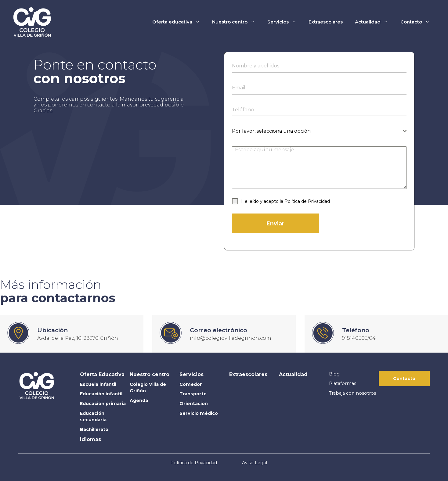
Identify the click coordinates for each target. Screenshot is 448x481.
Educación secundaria (93, 417)
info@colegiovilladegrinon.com (231, 338)
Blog (334, 374)
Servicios (285, 22)
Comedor (191, 384)
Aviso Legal (255, 463)
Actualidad (375, 22)
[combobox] (319, 131)
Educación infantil (101, 394)
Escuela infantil (98, 384)
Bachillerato (94, 429)
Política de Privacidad (307, 201)
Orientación (194, 404)
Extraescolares (326, 22)
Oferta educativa (179, 22)
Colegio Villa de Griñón (148, 388)
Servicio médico (199, 413)
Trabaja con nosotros (352, 393)
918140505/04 (359, 338)
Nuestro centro (237, 22)
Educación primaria (103, 404)
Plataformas (343, 383)
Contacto (418, 22)
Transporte (193, 394)
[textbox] (317, 131)
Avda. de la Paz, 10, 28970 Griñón (78, 338)
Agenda (139, 400)
